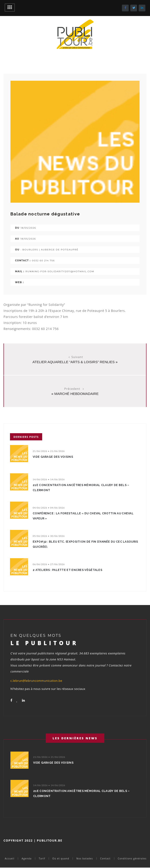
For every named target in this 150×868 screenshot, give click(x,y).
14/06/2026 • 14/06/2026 (49, 479)
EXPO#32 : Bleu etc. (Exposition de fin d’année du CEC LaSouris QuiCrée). (85, 544)
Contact (105, 858)
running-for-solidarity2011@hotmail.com (60, 271)
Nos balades (85, 858)
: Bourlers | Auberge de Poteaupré (49, 250)
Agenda (27, 858)
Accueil (10, 858)
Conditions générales (132, 858)
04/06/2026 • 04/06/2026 (49, 508)
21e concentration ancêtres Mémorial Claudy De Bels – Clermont (81, 488)
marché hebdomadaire (76, 394)
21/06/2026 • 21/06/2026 (49, 451)
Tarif (42, 858)
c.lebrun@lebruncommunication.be (36, 681)
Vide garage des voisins (53, 457)
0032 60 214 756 (43, 261)
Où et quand (61, 858)
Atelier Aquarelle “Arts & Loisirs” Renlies (74, 362)
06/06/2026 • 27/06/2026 (49, 564)
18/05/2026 (28, 228)
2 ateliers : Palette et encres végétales (67, 570)
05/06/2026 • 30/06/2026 (49, 536)
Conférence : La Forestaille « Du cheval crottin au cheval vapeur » (83, 516)
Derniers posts (26, 437)
